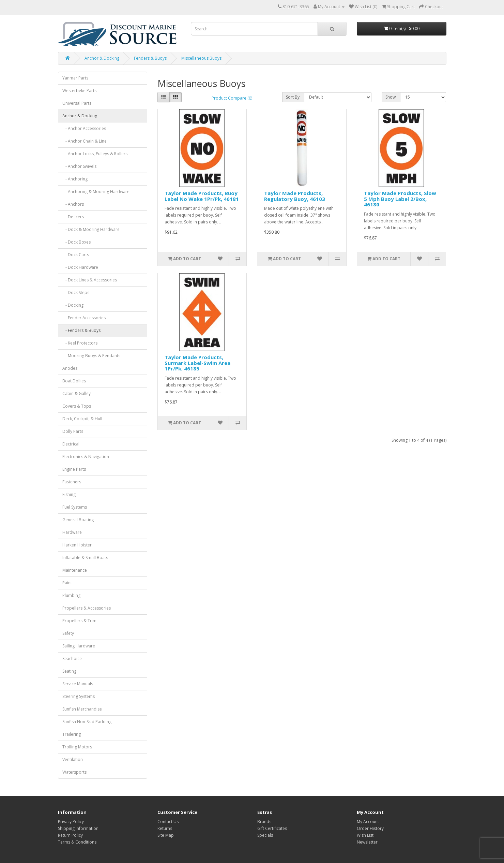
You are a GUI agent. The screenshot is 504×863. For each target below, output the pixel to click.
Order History (370, 828)
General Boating (78, 520)
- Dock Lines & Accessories (90, 280)
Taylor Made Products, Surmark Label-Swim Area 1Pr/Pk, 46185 (197, 363)
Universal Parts (77, 103)
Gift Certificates (272, 828)
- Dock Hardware (80, 267)
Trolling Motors (77, 747)
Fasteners (72, 482)
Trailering (72, 734)
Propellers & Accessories (87, 608)
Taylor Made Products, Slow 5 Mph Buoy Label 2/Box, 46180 (400, 199)
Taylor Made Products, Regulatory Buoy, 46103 (295, 196)
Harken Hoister (77, 545)
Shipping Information (78, 828)
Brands (264, 822)
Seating (69, 671)
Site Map (166, 835)
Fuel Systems (75, 507)
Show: (391, 97)
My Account (368, 822)
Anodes (70, 368)
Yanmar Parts (75, 78)
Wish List (365, 835)
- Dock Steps (76, 292)
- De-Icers (73, 217)
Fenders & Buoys (150, 58)
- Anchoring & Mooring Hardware (96, 192)
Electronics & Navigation (86, 457)
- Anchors (73, 204)
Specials (265, 835)
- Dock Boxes (77, 242)
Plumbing (71, 595)
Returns (165, 828)
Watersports (74, 772)
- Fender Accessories (84, 318)
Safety (68, 633)
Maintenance (75, 570)
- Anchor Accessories (84, 128)
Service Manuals (78, 684)
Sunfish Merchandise (82, 709)
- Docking (73, 305)
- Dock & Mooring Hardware (91, 229)
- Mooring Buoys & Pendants (91, 356)
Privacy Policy (71, 822)
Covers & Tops (77, 406)
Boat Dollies (74, 381)
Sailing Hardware (79, 646)
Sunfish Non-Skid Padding (87, 722)
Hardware (72, 532)
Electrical (71, 444)
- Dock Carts (76, 255)
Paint (67, 583)
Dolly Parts (73, 431)
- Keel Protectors (80, 343)
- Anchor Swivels (79, 166)
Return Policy (70, 835)
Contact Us (168, 822)
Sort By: (293, 97)
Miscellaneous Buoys (201, 58)
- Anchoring (75, 179)
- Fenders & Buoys (81, 330)
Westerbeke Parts (79, 91)
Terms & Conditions (77, 842)
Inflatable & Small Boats (85, 558)
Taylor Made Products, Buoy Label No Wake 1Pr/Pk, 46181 (202, 196)
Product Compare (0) (232, 98)
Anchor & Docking (102, 58)
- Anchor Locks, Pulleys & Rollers (95, 154)
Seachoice (72, 659)
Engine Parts (74, 469)
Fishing (69, 494)
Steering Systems (79, 696)
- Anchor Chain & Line (85, 141)
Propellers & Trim (79, 621)
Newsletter (367, 842)
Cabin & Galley (77, 393)
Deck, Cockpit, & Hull (82, 419)
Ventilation (73, 759)
